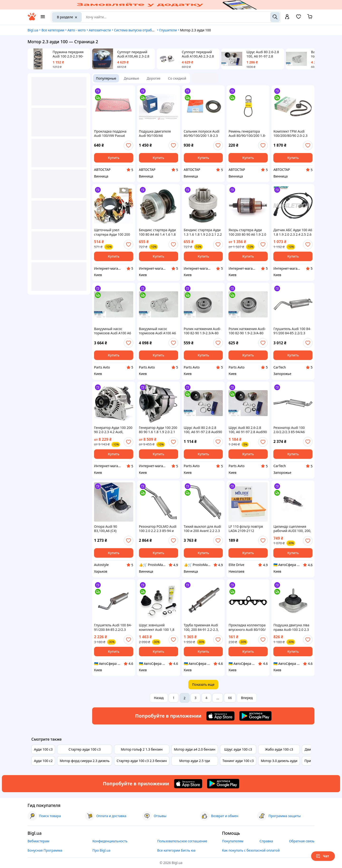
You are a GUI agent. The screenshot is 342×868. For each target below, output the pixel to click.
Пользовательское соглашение (182, 841)
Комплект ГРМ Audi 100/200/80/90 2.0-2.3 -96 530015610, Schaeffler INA (290, 134)
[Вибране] (299, 18)
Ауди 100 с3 (43, 749)
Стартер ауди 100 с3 (85, 749)
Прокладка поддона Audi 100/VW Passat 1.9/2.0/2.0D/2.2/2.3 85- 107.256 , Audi (112, 134)
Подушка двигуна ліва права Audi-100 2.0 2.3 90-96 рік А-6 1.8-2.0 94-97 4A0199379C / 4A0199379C (292, 627)
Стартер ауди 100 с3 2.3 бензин (142, 761)
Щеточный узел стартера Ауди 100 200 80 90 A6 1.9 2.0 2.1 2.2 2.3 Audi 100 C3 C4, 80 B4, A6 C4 (112, 232)
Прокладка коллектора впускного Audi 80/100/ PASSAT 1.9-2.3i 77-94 (247, 627)
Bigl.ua (33, 30)
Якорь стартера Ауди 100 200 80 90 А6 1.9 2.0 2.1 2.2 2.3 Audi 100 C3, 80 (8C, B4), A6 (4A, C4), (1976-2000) (247, 232)
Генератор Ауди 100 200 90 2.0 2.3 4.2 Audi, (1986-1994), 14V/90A (113, 430)
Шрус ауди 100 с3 (238, 749)
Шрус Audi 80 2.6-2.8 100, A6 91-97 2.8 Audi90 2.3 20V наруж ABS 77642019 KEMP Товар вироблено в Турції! (264, 54)
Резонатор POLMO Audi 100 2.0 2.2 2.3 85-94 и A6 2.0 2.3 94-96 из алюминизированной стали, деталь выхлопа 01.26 (158, 529)
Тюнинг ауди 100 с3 (238, 761)
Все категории (53, 30)
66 (230, 698)
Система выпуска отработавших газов (145, 30)
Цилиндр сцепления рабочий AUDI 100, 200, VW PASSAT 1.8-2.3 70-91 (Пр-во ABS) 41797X (292, 529)
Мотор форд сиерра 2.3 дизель (85, 761)
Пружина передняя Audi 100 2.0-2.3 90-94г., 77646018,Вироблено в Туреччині (70, 54)
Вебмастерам (38, 841)
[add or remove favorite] (128, 145)
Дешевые (131, 78)
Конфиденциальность (110, 841)
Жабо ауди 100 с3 (279, 749)
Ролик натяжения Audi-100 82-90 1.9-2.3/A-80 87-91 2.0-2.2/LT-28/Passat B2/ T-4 (202, 331)
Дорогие (154, 78)
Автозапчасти (100, 30)
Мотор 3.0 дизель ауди (279, 761)
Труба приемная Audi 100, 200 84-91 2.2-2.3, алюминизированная (201, 627)
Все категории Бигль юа (176, 850)
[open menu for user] (287, 17)
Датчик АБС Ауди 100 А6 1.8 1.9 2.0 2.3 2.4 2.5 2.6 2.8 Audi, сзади (293, 232)
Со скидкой (177, 78)
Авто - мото (77, 30)
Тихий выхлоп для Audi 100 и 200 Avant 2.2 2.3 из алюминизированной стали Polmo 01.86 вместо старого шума (202, 529)
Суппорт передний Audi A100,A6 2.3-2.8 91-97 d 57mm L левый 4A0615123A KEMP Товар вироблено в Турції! (200, 54)
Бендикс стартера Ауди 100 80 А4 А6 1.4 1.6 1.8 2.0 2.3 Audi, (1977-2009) (158, 232)
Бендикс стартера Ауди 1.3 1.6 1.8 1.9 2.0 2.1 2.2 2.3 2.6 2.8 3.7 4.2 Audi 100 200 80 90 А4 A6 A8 (203, 232)
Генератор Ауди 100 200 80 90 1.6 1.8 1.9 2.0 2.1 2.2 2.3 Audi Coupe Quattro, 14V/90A (158, 430)
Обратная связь (302, 841)
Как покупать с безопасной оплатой (251, 850)
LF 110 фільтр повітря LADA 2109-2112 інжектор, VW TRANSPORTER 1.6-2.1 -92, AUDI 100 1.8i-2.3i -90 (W (246, 529)
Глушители (168, 30)
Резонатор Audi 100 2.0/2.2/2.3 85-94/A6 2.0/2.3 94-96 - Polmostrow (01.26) (289, 430)
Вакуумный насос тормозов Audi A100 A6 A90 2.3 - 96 (113, 331)
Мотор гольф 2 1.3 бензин (142, 749)
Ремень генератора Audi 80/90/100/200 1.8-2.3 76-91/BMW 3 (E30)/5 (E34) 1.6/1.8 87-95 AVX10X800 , (248, 134)
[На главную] (32, 19)
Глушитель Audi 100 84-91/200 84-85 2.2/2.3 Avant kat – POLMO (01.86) (292, 331)
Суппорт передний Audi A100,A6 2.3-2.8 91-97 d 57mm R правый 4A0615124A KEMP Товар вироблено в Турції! (134, 54)
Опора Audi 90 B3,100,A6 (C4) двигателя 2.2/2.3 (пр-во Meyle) (113, 529)
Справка (266, 841)
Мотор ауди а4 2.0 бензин (195, 749)
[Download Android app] (255, 716)
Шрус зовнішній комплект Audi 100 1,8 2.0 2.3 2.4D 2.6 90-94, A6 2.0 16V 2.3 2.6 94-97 (159, 627)
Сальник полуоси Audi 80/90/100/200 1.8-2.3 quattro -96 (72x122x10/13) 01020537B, (202, 134)
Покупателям (233, 841)
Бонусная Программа (45, 850)
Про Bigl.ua (101, 850)
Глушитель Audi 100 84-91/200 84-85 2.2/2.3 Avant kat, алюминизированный (113, 627)
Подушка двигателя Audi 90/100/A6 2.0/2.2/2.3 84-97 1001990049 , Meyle (155, 134)
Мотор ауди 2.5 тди (195, 761)
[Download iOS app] (220, 716)
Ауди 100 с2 (43, 761)
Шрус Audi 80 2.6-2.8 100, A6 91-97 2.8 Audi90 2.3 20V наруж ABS (203, 430)
